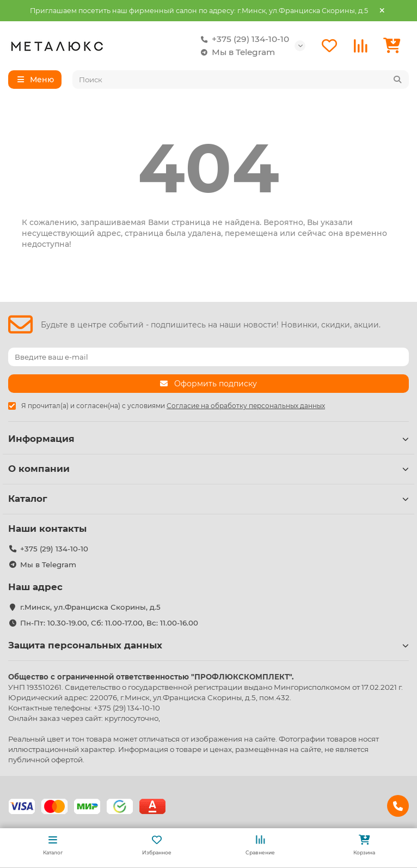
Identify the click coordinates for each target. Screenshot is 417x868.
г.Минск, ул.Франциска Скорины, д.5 (90, 607)
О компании (208, 469)
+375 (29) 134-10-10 (243, 39)
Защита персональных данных (208, 645)
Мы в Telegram (236, 52)
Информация (208, 439)
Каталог (208, 499)
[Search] (241, 80)
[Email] (208, 357)
